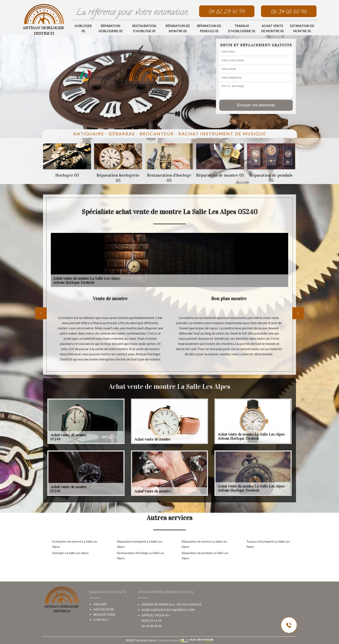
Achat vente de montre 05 (272, 28)
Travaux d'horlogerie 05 (242, 28)
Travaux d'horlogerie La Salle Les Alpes (268, 544)
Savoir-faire (104, 609)
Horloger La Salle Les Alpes (70, 553)
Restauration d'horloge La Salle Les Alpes (141, 555)
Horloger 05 (83, 28)
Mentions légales (169, 640)
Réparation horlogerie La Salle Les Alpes (140, 544)
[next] (298, 313)
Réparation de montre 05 (178, 28)
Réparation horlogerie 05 (110, 28)
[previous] (41, 313)
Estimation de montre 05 (302, 28)
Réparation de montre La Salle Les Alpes (204, 544)
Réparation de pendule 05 (209, 28)
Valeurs (100, 604)
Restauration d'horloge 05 (144, 28)
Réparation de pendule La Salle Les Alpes (205, 555)
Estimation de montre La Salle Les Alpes (75, 544)
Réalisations (104, 614)
